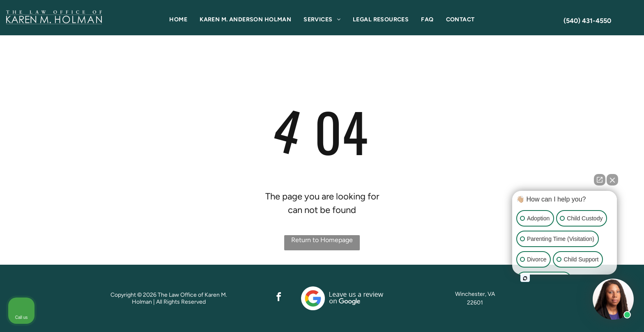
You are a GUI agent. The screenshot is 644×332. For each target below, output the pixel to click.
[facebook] (278, 298)
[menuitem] (178, 19)
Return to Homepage (322, 240)
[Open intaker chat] (525, 278)
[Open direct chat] (600, 180)
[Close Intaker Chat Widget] (612, 180)
